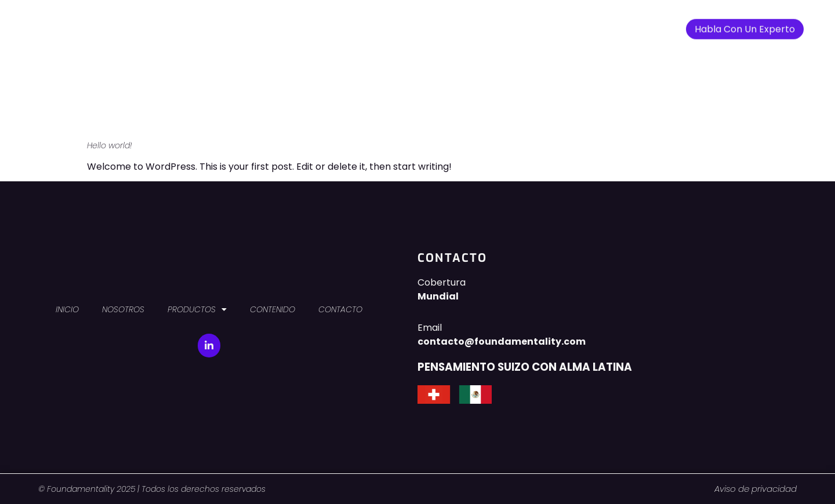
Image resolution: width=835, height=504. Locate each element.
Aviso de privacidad (756, 489)
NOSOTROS (329, 25)
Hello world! (110, 145)
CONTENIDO (469, 25)
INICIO (279, 25)
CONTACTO (533, 25)
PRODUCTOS (399, 25)
